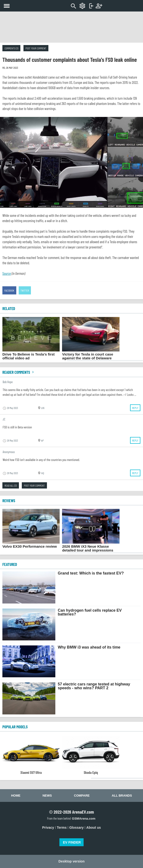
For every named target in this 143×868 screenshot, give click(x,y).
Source (7, 273)
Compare (82, 796)
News (47, 796)
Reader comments (19, 372)
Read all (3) (11, 485)
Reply (135, 408)
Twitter (25, 290)
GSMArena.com (84, 819)
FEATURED (10, 564)
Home (16, 796)
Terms (62, 828)
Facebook (9, 290)
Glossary (76, 828)
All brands (122, 796)
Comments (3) (11, 48)
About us (94, 828)
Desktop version (71, 861)
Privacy (48, 828)
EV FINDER (72, 842)
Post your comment (36, 48)
